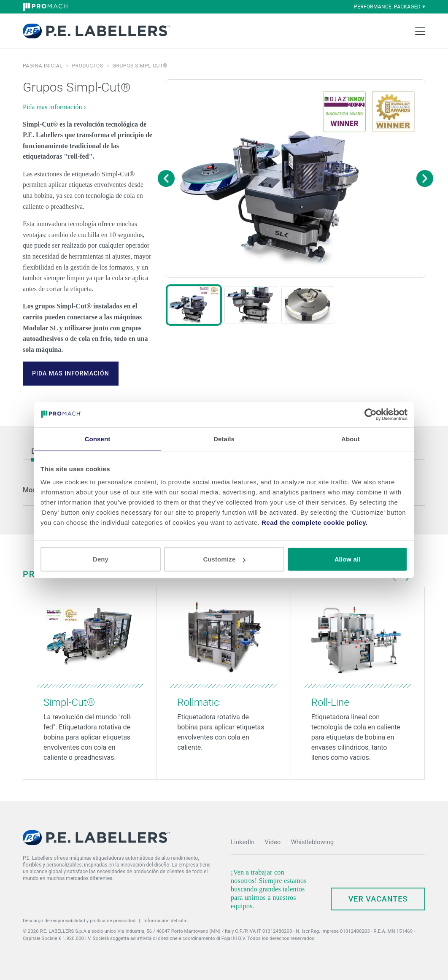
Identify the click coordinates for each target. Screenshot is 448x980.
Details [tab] (224, 439)
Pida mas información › (54, 107)
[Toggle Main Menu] (420, 31)
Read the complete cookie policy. (315, 522)
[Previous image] (166, 178)
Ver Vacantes (378, 899)
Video (273, 842)
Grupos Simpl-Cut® (140, 66)
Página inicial (43, 66)
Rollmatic (198, 702)
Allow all (348, 559)
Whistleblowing (312, 842)
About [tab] (351, 439)
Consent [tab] (98, 439)
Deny (101, 559)
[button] (194, 305)
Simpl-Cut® (69, 702)
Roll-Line (330, 702)
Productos (87, 66)
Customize (224, 559)
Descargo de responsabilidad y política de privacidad (79, 921)
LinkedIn (243, 842)
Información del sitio (166, 921)
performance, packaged (390, 7)
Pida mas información (71, 373)
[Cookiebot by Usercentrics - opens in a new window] (371, 414)
